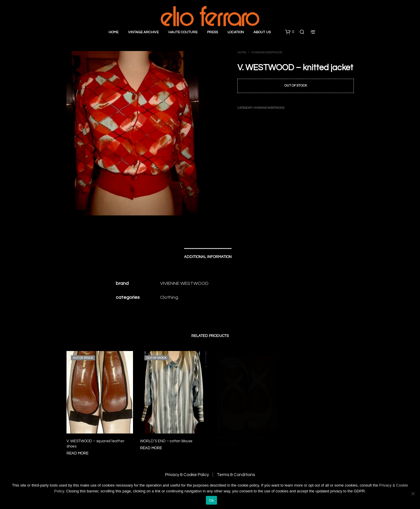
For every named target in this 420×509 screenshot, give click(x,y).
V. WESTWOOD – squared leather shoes (96, 444)
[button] (290, 32)
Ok (211, 500)
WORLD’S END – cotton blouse (167, 438)
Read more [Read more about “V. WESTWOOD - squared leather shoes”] (77, 453)
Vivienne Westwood (267, 52)
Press (212, 32)
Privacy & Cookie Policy (187, 475)
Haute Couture (183, 32)
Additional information (208, 257)
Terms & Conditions (236, 475)
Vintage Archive (143, 32)
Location (236, 32)
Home (113, 32)
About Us (262, 32)
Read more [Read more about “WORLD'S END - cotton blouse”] (153, 445)
